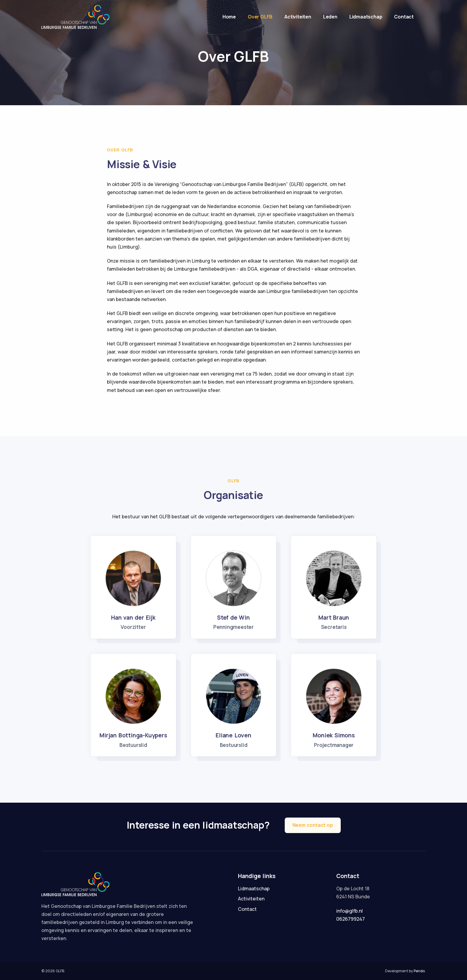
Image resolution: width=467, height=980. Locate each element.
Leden (330, 17)
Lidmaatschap (366, 17)
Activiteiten (298, 17)
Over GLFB (260, 17)
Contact (404, 17)
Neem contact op (313, 825)
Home (229, 17)
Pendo (419, 971)
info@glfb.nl (350, 911)
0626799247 (351, 919)
